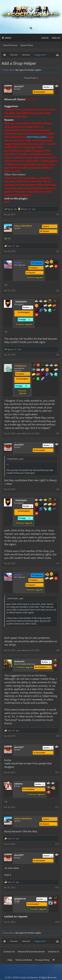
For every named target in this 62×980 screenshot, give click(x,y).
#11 (57, 807)
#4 (58, 355)
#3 (58, 291)
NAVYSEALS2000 (37, 137)
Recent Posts (27, 45)
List (34, 209)
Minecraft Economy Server (31, 952)
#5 (58, 433)
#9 (58, 736)
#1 (58, 214)
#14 (57, 922)
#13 (57, 887)
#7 (58, 563)
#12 (57, 844)
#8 (58, 650)
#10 (57, 772)
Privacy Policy (42, 960)
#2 (58, 251)
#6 (58, 489)
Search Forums (10, 45)
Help (10, 960)
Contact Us (9, 952)
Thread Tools (31, 78)
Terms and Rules (24, 960)
